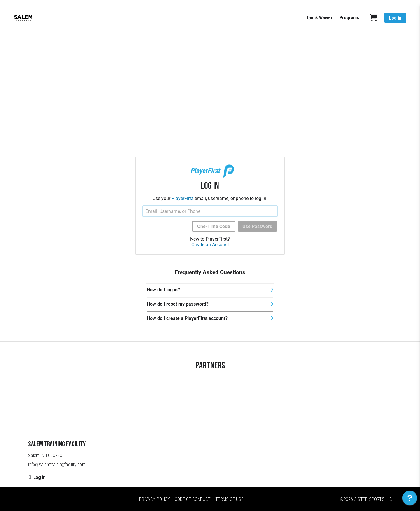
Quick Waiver (320, 18)
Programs (349, 18)
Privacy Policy (155, 499)
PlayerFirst (182, 198)
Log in (395, 18)
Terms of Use (229, 499)
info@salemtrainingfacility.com (57, 464)
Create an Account (210, 245)
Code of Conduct (193, 499)
